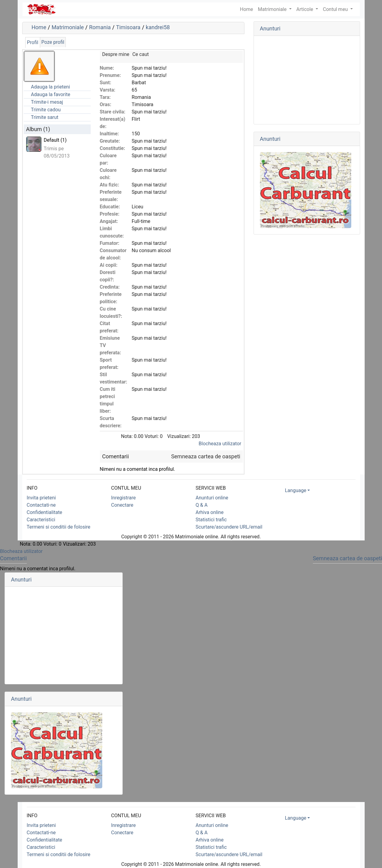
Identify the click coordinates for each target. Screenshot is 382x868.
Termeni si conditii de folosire (59, 527)
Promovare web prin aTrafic (283, 226)
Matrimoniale (273, 9)
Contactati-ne (41, 505)
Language (296, 490)
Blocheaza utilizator (220, 444)
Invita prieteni (41, 498)
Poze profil (53, 42)
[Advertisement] (307, 80)
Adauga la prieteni (51, 87)
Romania (100, 27)
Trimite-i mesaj (47, 102)
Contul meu (336, 9)
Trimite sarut (45, 117)
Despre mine (116, 54)
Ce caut (141, 54)
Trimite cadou (46, 110)
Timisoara (128, 27)
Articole (305, 9)
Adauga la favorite (51, 94)
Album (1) (38, 129)
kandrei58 (158, 27)
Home (39, 27)
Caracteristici (41, 520)
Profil (33, 42)
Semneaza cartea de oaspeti (206, 456)
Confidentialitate (45, 512)
